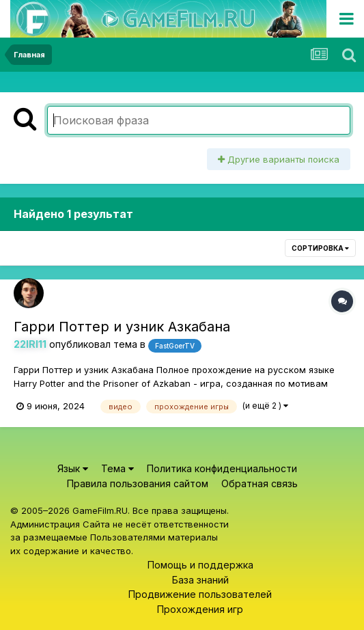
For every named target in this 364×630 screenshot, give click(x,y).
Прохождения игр (200, 609)
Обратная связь (260, 483)
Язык (73, 468)
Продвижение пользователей (200, 594)
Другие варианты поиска (279, 159)
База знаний (200, 580)
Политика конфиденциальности (222, 468)
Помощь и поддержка (200, 565)
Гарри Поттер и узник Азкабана (122, 327)
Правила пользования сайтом (138, 483)
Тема (117, 468)
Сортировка (320, 248)
